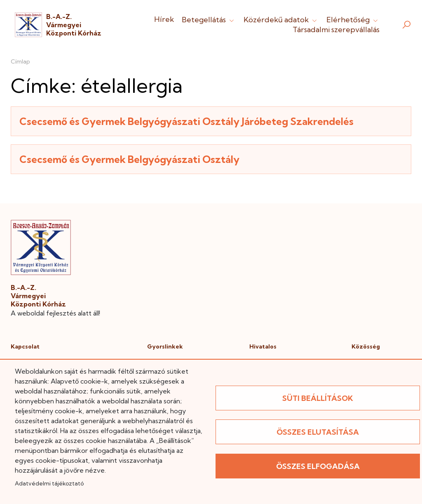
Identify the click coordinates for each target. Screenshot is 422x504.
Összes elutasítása (318, 432)
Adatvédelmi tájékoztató (49, 483)
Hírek (164, 19)
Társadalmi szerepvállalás (336, 29)
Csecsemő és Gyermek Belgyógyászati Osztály (129, 159)
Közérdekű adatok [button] (281, 20)
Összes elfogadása (318, 466)
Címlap (20, 61)
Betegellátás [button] (209, 20)
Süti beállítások (318, 398)
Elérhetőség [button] (353, 20)
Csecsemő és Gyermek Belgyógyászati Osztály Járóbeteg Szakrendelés (186, 121)
